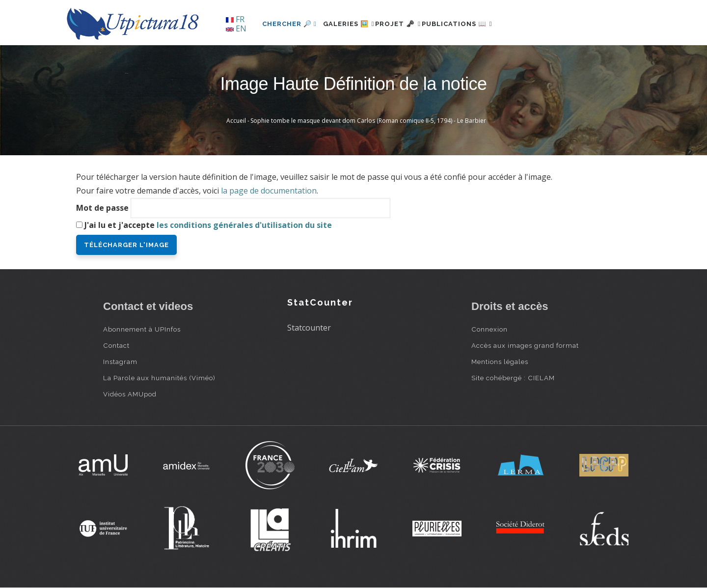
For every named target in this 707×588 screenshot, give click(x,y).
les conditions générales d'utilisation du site (244, 225)
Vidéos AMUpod (130, 394)
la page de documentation (269, 191)
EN (236, 28)
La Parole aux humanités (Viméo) (159, 378)
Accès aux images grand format (525, 345)
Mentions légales (500, 362)
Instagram (120, 362)
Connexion (489, 329)
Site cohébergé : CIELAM (513, 378)
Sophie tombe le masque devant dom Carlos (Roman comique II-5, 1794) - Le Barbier (368, 121)
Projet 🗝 (415, 24)
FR (235, 19)
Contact (116, 345)
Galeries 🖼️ (354, 24)
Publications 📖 (484, 24)
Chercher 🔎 (289, 24)
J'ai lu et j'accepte (208, 225)
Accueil (236, 121)
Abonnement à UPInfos (142, 329)
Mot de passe (102, 208)
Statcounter (309, 328)
